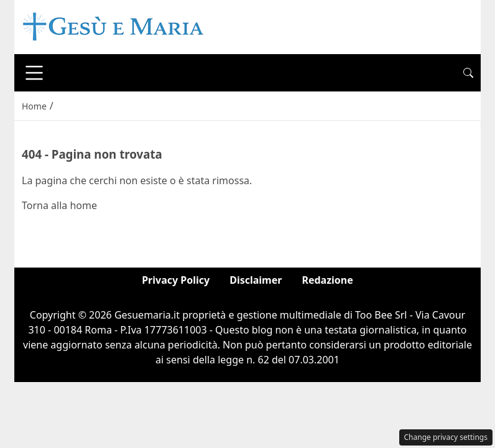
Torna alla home (59, 205)
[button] (468, 73)
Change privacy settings (446, 437)
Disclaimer (256, 280)
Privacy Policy (176, 280)
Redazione (327, 280)
